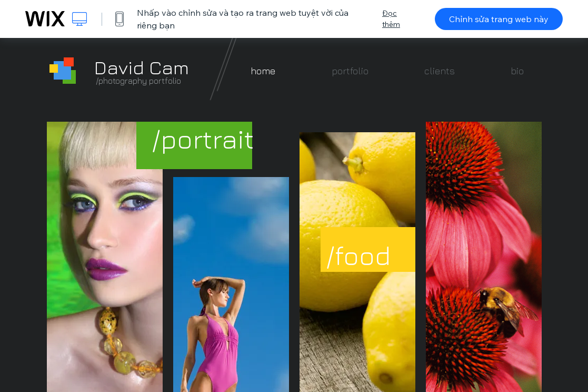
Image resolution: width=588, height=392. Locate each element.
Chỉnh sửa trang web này (499, 19)
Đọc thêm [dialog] (391, 19)
